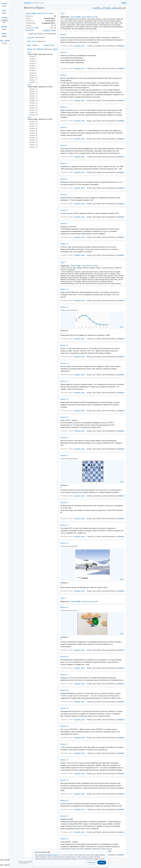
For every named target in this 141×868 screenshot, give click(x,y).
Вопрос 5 (64, 127)
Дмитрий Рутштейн (45, 13)
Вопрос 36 (64, 839)
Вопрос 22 (64, 502)
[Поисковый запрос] (74, 3)
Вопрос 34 (64, 800)
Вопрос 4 (64, 107)
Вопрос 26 (64, 657)
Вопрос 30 (64, 726)
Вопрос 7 (64, 163)
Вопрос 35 (64, 816)
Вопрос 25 (64, 607)
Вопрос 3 (64, 75)
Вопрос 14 (64, 307)
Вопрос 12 (64, 244)
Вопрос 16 (64, 363)
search (27, 3)
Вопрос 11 (64, 223)
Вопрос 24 (64, 543)
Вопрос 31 (64, 744)
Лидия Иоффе (31, 13)
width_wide (110, 8)
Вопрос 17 (64, 381)
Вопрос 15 (64, 345)
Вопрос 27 (64, 675)
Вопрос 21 (64, 455)
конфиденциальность (53, 855)
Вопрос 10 (64, 210)
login (124, 3)
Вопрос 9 (64, 195)
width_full (121, 8)
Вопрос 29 (64, 708)
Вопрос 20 (64, 437)
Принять (102, 862)
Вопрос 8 (64, 179)
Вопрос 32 (64, 760)
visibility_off (99, 8)
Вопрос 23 (64, 525)
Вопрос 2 (64, 52)
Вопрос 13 (64, 289)
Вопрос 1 (64, 34)
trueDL (36, 28)
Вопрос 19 (64, 417)
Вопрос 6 (64, 145)
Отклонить (91, 862)
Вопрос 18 (64, 399)
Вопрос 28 (64, 690)
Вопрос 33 (64, 780)
